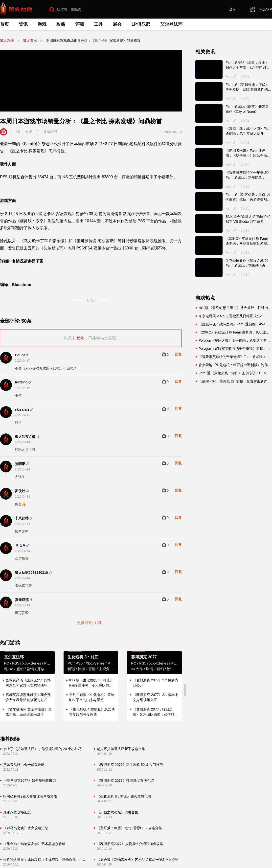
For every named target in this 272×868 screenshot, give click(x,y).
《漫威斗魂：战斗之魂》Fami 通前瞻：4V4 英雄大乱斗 (248, 131)
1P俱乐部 (141, 24)
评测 (80, 24)
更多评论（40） (91, 623)
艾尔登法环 (171, 24)
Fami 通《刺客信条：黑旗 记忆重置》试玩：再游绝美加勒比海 (248, 197)
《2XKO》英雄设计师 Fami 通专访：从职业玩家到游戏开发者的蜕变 (248, 241)
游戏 (42, 24)
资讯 (23, 24)
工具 (98, 24)
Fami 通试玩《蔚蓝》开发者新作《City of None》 (247, 109)
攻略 (61, 24)
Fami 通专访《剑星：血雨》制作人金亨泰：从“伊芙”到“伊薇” (248, 65)
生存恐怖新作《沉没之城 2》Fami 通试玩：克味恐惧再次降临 (248, 263)
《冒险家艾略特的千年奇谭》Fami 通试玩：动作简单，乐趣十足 (248, 175)
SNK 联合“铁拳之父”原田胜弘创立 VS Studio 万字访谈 (248, 219)
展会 (117, 24)
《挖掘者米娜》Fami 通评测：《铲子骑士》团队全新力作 (248, 153)
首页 (4, 24)
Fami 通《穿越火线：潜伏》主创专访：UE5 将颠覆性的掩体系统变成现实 (248, 87)
